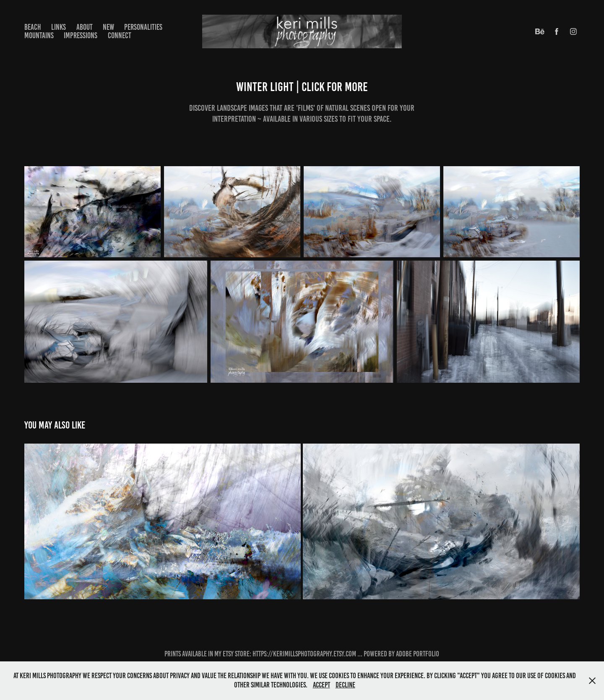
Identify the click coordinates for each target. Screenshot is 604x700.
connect (120, 35)
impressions (81, 35)
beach (33, 27)
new (108, 27)
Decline (345, 685)
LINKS (59, 27)
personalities (143, 27)
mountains (39, 35)
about (85, 27)
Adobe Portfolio (418, 654)
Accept (322, 685)
